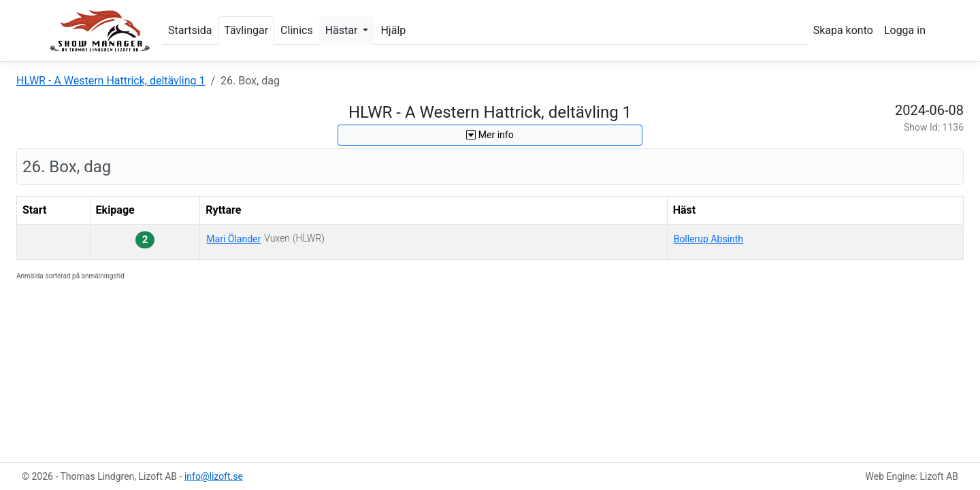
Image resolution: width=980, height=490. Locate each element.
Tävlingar (246, 30)
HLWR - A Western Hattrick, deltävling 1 (111, 81)
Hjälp (393, 30)
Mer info (490, 135)
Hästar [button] (343, 30)
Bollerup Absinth (708, 239)
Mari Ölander (233, 239)
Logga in (905, 30)
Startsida (190, 30)
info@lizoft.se (214, 476)
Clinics (297, 30)
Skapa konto (843, 30)
